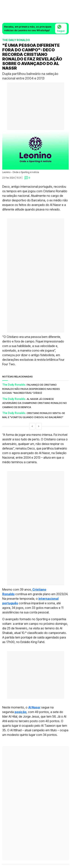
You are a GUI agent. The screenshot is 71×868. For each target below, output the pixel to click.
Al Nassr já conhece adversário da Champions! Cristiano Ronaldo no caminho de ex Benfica (35, 403)
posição (21, 712)
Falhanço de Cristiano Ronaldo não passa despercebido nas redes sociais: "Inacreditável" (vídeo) (31, 389)
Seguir (61, 28)
